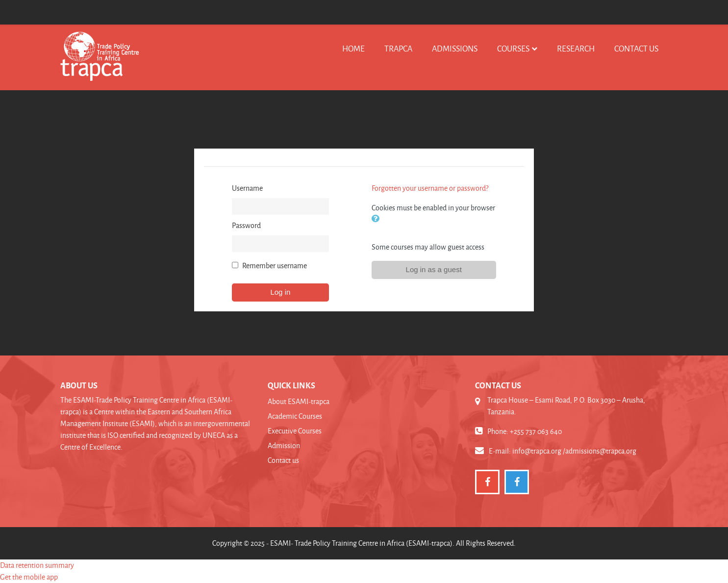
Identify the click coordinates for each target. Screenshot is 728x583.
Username (247, 188)
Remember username (275, 266)
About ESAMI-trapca (299, 401)
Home (353, 48)
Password (246, 225)
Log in (280, 292)
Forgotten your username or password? (430, 188)
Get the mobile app (29, 577)
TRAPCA (398, 48)
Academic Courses (295, 416)
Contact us (636, 48)
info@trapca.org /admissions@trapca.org (574, 451)
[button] (377, 219)
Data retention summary (37, 565)
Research (576, 48)
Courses (513, 48)
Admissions (455, 48)
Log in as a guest (434, 269)
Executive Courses (295, 431)
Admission (284, 445)
